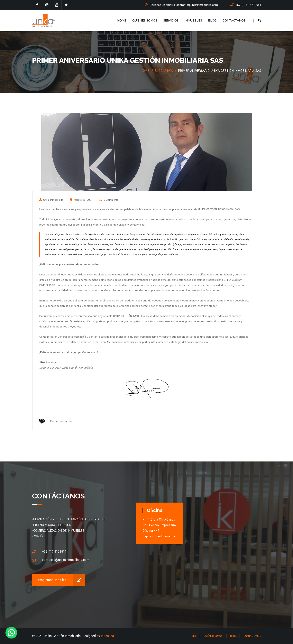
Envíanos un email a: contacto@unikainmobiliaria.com (181, 5)
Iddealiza (107, 636)
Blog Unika (164, 71)
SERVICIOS (171, 21)
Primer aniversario (62, 421)
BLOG (212, 21)
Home (145, 71)
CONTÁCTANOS (234, 21)
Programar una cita (61, 580)
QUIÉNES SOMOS (145, 21)
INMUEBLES (193, 21)
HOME (122, 21)
